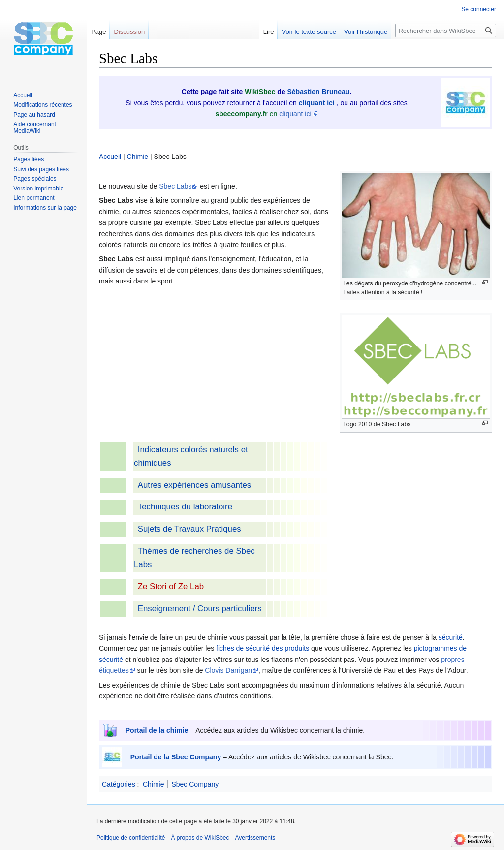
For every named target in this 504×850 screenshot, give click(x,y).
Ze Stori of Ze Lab (171, 586)
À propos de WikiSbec (200, 838)
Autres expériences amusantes (194, 485)
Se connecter (479, 9)
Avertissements (255, 838)
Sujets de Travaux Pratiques (189, 529)
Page (98, 32)
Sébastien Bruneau (318, 92)
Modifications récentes (43, 105)
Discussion (129, 32)
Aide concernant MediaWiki (35, 127)
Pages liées (29, 159)
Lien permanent (34, 198)
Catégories (119, 784)
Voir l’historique (366, 32)
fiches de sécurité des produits (263, 648)
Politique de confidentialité (131, 838)
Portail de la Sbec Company (176, 757)
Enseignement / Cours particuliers (200, 609)
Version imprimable (38, 189)
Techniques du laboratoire (185, 507)
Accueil (110, 157)
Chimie (138, 157)
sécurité (451, 637)
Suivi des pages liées (41, 169)
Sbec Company (195, 784)
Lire (269, 32)
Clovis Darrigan (228, 670)
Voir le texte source (309, 32)
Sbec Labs (175, 186)
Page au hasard (34, 115)
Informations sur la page (45, 208)
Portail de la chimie (157, 730)
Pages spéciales (35, 179)
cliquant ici (295, 114)
